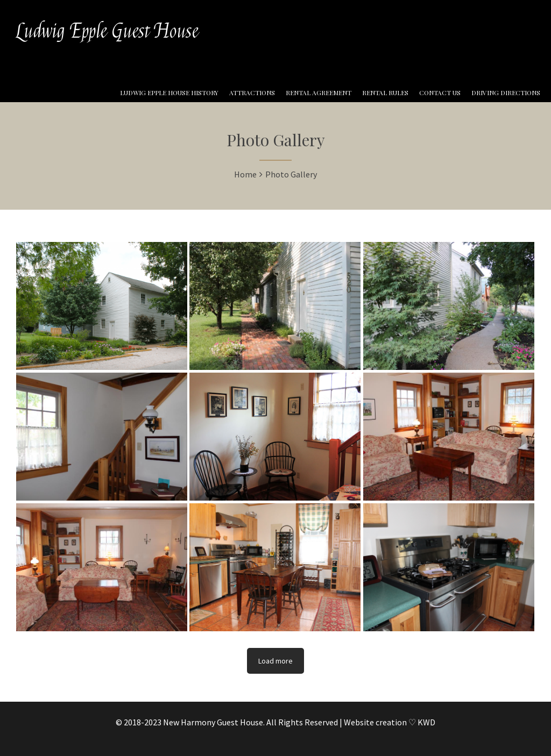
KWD (426, 722)
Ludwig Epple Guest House (107, 31)
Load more (275, 661)
